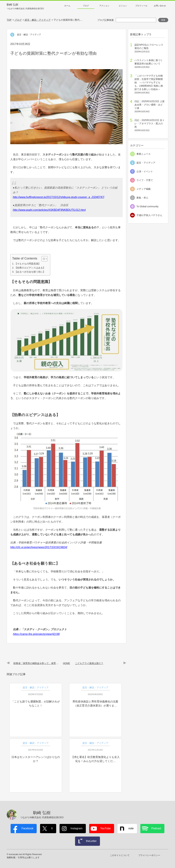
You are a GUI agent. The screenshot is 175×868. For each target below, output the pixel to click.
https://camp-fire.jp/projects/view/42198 (36, 634)
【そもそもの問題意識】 (28, 264)
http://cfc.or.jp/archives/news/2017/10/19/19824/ (39, 547)
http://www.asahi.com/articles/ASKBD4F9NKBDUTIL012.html (49, 210)
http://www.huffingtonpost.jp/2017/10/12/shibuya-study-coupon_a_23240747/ (59, 197)
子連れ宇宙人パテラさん (149, 215)
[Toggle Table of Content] (43, 259)
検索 (163, 20)
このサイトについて (120, 855)
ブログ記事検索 (106, 20)
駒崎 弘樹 (25, 7)
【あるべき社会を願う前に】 (30, 272)
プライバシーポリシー (149, 855)
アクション (104, 6)
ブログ (86, 6)
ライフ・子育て (145, 180)
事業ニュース (144, 154)
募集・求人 (142, 198)
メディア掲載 (144, 189)
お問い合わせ (160, 6)
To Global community (147, 206)
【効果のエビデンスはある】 (30, 268)
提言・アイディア (146, 163)
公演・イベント (145, 171)
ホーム (67, 6)
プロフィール (141, 6)
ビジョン (123, 6)
